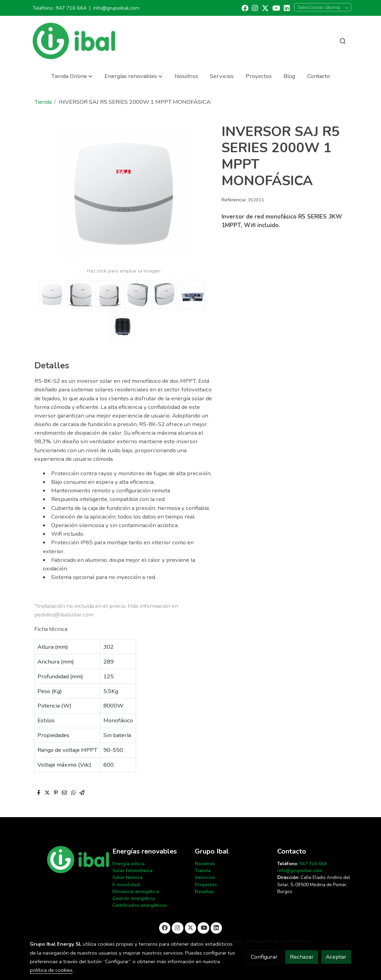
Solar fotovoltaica (132, 871)
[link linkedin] (287, 8)
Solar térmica (127, 877)
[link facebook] (245, 8)
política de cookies (51, 970)
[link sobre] (67, 860)
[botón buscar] (343, 41)
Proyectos (206, 885)
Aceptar (336, 957)
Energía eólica (128, 864)
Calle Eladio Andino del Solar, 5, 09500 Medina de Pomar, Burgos (314, 884)
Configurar (264, 957)
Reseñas (204, 892)
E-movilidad (126, 885)
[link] (74, 41)
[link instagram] (255, 8)
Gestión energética (134, 898)
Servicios (205, 877)
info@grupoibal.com (116, 8)
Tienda (43, 102)
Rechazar (302, 957)
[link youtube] (276, 8)
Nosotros (205, 864)
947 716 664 (71, 8)
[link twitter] (265, 8)
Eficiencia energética (136, 892)
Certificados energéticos (140, 905)
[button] (72, 76)
